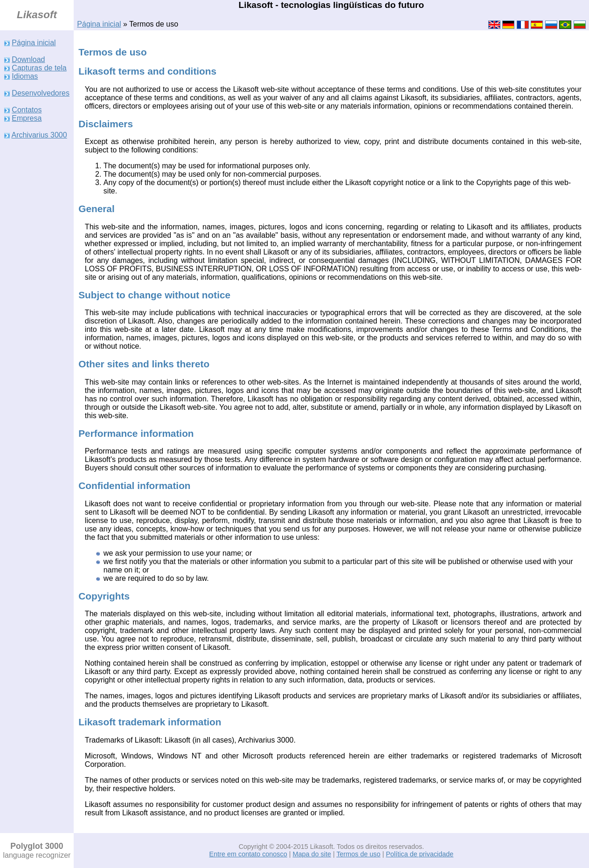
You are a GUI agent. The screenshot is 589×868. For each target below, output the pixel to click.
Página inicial (99, 24)
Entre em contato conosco (248, 854)
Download (28, 59)
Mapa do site (312, 854)
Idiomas (25, 76)
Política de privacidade (420, 854)
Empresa (27, 118)
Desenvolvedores (41, 93)
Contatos (27, 110)
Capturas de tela (39, 68)
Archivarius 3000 (39, 135)
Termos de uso (358, 854)
